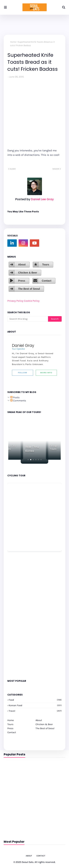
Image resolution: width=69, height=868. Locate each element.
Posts (15, 397)
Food (35, 700)
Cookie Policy (32, 301)
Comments (18, 401)
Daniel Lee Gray (42, 199)
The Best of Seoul (29, 289)
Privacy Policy (15, 301)
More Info (46, 373)
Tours (46, 265)
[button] (28, 460)
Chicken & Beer (28, 273)
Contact (47, 281)
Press (22, 281)
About (22, 265)
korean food (35, 705)
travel (35, 711)
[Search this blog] (28, 319)
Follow (23, 373)
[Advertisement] (18, 615)
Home (13, 42)
